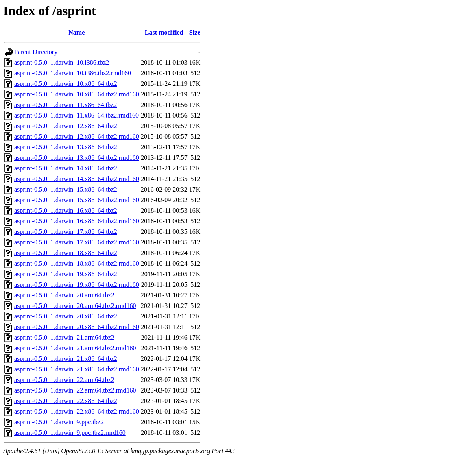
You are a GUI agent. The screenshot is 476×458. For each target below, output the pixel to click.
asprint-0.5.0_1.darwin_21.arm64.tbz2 (64, 337)
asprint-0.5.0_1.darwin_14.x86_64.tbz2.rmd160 (77, 179)
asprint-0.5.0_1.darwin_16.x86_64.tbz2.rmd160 (77, 221)
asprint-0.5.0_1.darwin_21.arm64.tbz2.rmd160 (75, 348)
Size (195, 32)
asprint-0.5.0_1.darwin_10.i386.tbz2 (62, 62)
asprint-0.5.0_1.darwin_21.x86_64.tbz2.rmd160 (77, 369)
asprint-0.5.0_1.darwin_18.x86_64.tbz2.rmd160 (77, 263)
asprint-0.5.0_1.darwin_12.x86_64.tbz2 (66, 126)
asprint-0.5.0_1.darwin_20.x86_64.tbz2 (66, 316)
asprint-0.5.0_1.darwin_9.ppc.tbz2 (59, 422)
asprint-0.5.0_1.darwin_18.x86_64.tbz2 (66, 253)
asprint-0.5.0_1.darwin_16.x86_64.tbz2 (66, 210)
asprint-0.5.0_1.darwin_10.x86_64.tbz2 (66, 84)
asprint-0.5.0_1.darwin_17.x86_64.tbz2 (66, 232)
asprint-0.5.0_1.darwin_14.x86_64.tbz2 (66, 168)
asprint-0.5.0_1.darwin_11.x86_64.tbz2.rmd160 (76, 115)
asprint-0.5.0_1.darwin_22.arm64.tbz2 (64, 380)
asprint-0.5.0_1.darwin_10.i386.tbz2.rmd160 (73, 73)
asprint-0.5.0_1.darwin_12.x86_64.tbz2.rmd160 (77, 136)
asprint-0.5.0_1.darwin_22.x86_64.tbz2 (66, 401)
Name (76, 32)
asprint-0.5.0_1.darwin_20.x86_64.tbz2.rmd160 (77, 327)
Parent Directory (36, 52)
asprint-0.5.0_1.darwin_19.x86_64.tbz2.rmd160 (77, 285)
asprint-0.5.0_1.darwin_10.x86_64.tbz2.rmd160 (77, 94)
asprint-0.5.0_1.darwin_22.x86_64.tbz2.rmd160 (77, 411)
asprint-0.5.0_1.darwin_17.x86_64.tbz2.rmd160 (77, 242)
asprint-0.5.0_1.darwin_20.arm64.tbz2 (64, 295)
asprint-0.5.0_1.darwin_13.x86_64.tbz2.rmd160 (77, 158)
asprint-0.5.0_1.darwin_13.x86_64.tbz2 (66, 147)
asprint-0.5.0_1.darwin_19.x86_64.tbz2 (66, 274)
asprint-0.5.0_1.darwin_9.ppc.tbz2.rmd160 (70, 433)
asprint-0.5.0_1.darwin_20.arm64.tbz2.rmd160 (75, 306)
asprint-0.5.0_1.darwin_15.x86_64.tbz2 (66, 189)
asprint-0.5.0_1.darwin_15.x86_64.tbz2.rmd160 (77, 200)
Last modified (164, 32)
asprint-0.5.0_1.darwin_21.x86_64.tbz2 (66, 359)
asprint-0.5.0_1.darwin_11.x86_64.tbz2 (66, 105)
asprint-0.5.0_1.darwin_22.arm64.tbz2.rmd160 (75, 390)
